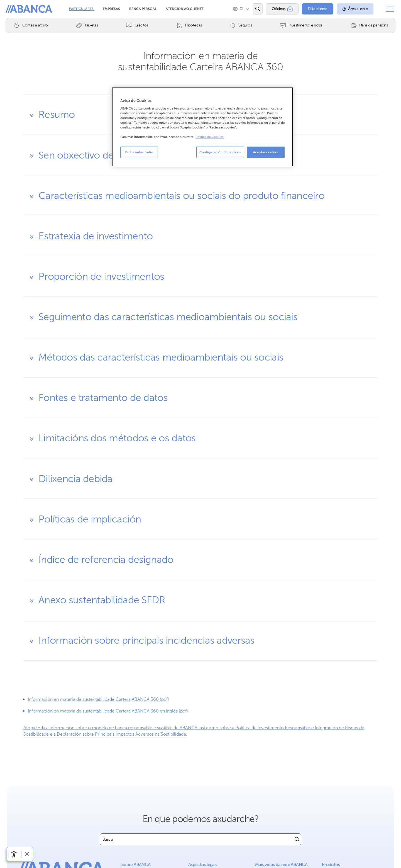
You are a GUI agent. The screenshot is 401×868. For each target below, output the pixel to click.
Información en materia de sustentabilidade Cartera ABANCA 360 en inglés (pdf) (108, 711)
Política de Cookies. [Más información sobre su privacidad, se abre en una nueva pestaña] (210, 137)
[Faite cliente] (318, 9)
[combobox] (196, 839)
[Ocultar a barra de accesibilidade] (27, 854)
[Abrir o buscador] (258, 9)
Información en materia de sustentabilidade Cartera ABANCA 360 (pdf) (98, 699)
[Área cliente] (355, 9)
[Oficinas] (282, 9)
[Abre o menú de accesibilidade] (14, 854)
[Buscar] (297, 839)
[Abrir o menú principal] (390, 9)
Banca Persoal (143, 9)
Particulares (82, 9)
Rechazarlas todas (139, 152)
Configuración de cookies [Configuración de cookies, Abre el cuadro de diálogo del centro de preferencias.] (220, 152)
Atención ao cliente (185, 9)
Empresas (112, 9)
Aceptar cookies (266, 152)
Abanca (14, 8)
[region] (202, 127)
